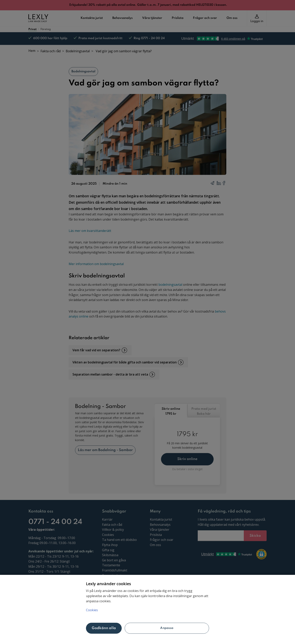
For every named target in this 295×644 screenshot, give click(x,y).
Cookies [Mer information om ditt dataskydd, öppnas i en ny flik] (92, 610)
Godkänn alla (104, 628)
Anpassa (167, 628)
